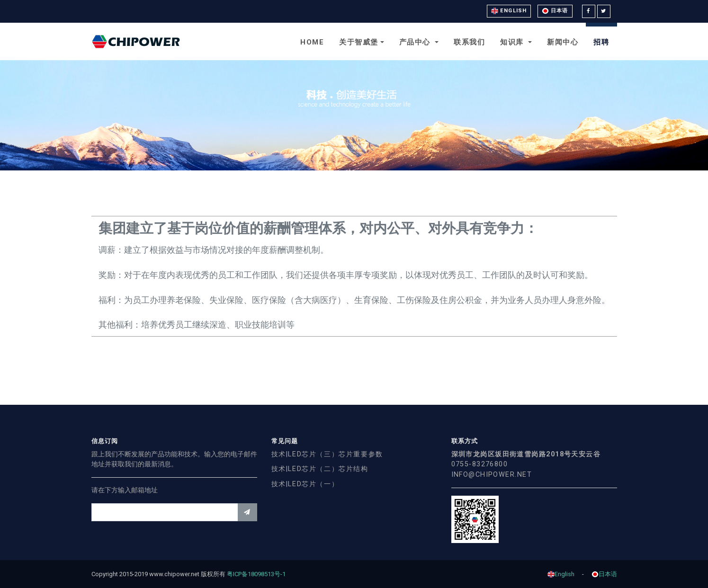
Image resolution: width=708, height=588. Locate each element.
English (509, 11)
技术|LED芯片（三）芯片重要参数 (327, 454)
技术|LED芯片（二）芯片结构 (320, 469)
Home (312, 42)
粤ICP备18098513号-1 (259, 574)
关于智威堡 (359, 42)
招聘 (601, 42)
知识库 (513, 42)
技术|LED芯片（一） (305, 484)
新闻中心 (563, 42)
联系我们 (469, 42)
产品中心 (416, 42)
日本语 (555, 11)
